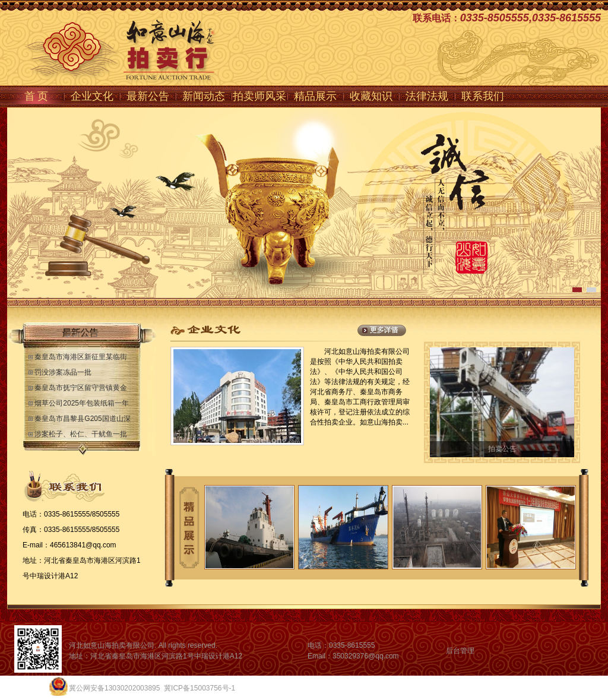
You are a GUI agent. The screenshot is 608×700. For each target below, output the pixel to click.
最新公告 (148, 96)
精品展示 (315, 96)
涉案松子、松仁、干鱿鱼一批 (81, 434)
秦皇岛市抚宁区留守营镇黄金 (81, 388)
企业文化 (92, 96)
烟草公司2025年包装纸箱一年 (82, 403)
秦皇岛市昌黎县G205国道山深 (82, 419)
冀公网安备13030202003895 (114, 688)
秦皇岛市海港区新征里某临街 (81, 357)
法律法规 (427, 96)
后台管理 (460, 651)
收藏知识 (371, 96)
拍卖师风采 (259, 96)
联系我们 (483, 96)
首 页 (37, 96)
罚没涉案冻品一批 (63, 372)
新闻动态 (204, 96)
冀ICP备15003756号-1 (199, 688)
